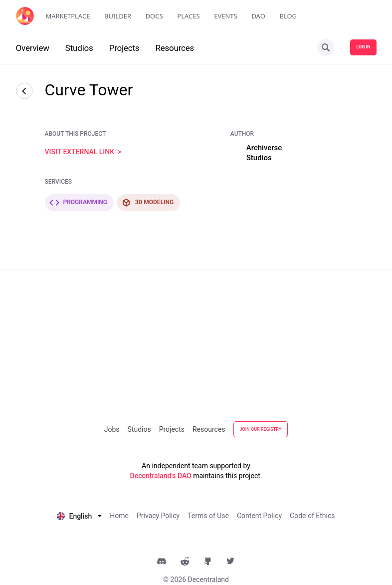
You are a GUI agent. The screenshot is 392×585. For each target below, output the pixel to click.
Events (226, 16)
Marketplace (68, 16)
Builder (118, 16)
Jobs (112, 429)
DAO (258, 16)
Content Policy (259, 516)
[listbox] (79, 515)
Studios (139, 429)
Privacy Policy (158, 516)
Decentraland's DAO (161, 476)
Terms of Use (208, 516)
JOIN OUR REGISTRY (261, 429)
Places (188, 16)
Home (119, 516)
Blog (288, 16)
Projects (172, 429)
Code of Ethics (312, 516)
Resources (209, 429)
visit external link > (83, 152)
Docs (154, 16)
